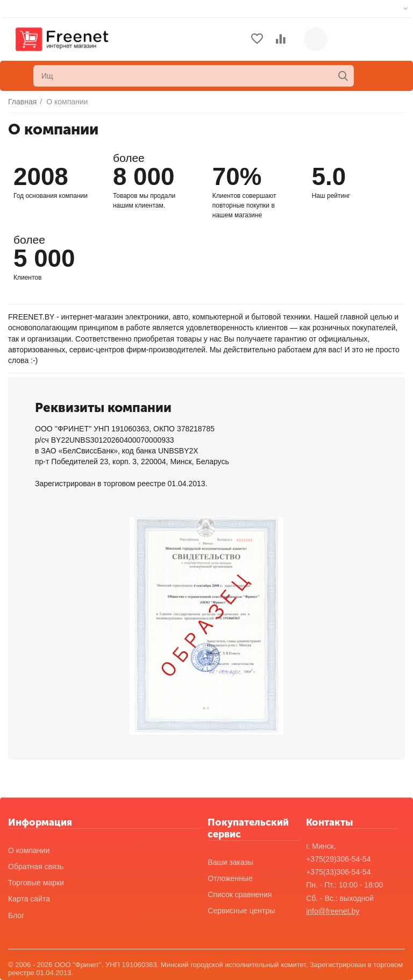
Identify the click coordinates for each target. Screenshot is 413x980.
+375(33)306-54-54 (338, 872)
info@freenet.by (333, 911)
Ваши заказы (230, 862)
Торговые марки (36, 883)
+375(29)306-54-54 (338, 859)
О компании (29, 850)
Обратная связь (36, 867)
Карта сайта (29, 899)
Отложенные (230, 878)
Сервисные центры (241, 911)
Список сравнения (240, 894)
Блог (16, 915)
